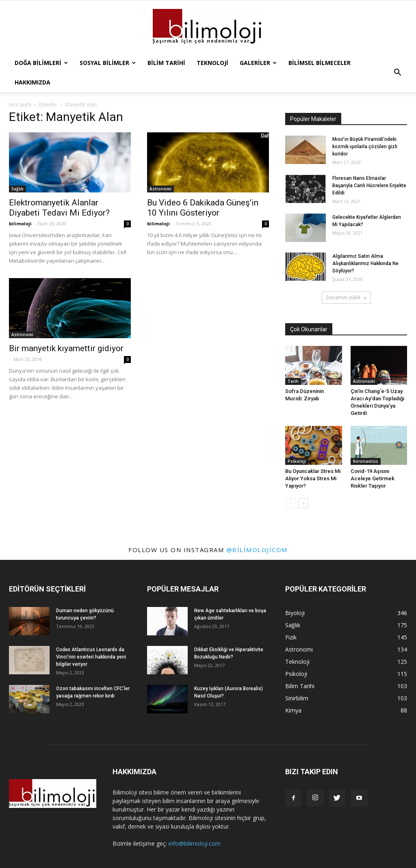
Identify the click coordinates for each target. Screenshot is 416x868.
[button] (397, 73)
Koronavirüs (366, 461)
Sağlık (17, 189)
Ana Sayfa (20, 105)
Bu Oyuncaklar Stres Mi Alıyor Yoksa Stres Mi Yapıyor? (313, 478)
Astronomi (160, 189)
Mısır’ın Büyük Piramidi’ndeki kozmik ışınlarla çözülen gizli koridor (365, 147)
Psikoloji (297, 461)
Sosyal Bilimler (108, 63)
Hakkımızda (32, 82)
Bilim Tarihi (166, 63)
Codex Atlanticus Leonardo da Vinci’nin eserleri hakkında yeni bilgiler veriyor (91, 657)
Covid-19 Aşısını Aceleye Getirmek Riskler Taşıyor (373, 478)
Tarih (293, 381)
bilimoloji (20, 223)
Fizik (291, 637)
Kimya (293, 710)
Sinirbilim (297, 698)
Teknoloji (212, 63)
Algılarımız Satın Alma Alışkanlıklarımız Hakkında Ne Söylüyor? (365, 263)
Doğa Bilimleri (41, 63)
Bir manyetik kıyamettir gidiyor (66, 348)
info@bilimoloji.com (195, 843)
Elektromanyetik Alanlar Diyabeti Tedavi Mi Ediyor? (59, 208)
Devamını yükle (346, 297)
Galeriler (258, 63)
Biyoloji (295, 613)
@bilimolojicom (257, 550)
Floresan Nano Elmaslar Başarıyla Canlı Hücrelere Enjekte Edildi (369, 186)
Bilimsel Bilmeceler (320, 63)
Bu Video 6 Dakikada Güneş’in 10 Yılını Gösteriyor (203, 208)
